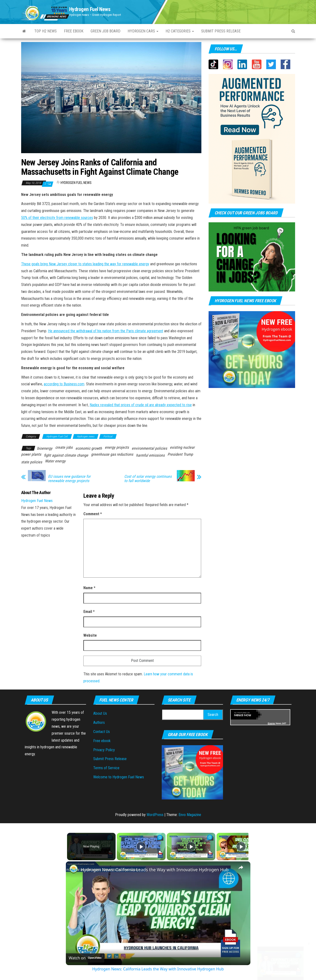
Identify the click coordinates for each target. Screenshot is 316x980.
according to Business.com (64, 384)
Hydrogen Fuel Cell (57, 436)
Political (108, 436)
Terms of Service (106, 768)
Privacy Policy (104, 750)
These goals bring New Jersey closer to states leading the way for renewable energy (85, 264)
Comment (93, 514)
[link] (74, 869)
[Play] (190, 847)
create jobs (64, 447)
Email (89, 612)
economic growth (89, 448)
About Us (100, 713)
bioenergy (45, 448)
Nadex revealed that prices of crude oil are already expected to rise (141, 405)
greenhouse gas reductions (112, 454)
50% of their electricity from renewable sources (57, 218)
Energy (271, 723)
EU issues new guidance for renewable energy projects (69, 479)
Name (89, 588)
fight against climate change (66, 455)
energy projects (117, 447)
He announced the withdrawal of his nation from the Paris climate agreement (106, 331)
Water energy (55, 461)
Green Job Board (105, 31)
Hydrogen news (86, 436)
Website (90, 635)
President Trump (180, 454)
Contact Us (102, 732)
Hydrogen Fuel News (90, 9)
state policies (32, 462)
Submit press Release (221, 31)
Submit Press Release (110, 759)
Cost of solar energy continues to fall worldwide (148, 479)
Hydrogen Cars (143, 31)
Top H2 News (46, 31)
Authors (99, 723)
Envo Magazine (190, 815)
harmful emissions (150, 455)
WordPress (155, 815)
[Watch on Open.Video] (85, 958)
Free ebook (74, 31)
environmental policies (149, 448)
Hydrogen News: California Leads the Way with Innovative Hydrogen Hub (155, 870)
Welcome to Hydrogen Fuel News (119, 777)
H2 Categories (180, 31)
